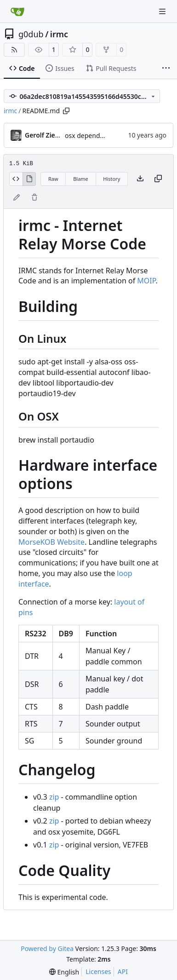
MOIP (146, 281)
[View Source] (16, 179)
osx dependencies (92, 135)
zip (54, 797)
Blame (81, 179)
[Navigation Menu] (163, 11)
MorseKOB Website (51, 542)
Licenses (98, 971)
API (123, 971)
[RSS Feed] (14, 50)
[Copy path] (66, 111)
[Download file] (140, 179)
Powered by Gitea (47, 948)
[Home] (17, 12)
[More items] (166, 69)
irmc (59, 34)
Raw (53, 179)
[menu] (64, 972)
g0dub (31, 34)
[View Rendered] (29, 179)
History (111, 179)
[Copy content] (158, 179)
